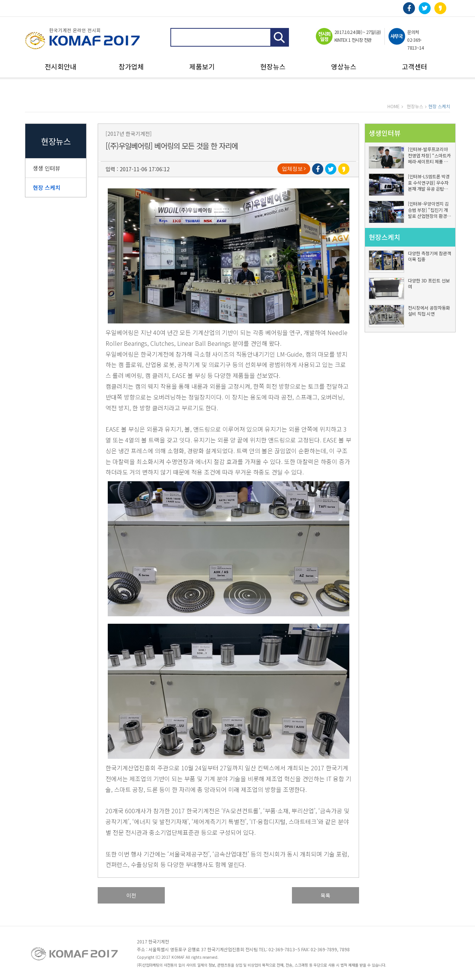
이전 (131, 895)
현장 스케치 (47, 187)
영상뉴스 (344, 67)
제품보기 (202, 67)
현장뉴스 (273, 67)
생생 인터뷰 (47, 168)
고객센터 (415, 67)
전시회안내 (61, 67)
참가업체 (131, 67)
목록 (325, 895)
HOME (394, 106)
